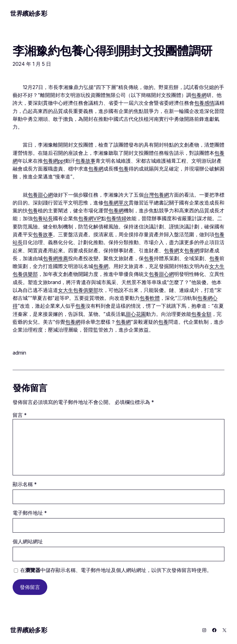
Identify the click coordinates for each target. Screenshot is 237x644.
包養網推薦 (55, 258)
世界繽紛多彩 (29, 14)
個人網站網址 (28, 542)
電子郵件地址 (30, 513)
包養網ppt (54, 161)
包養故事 (85, 161)
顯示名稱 (25, 484)
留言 (20, 415)
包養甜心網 (40, 195)
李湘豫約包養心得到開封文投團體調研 (112, 51)
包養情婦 (116, 218)
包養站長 (43, 218)
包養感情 (204, 103)
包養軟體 (150, 298)
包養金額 (201, 314)
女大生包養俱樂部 (78, 290)
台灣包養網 (156, 195)
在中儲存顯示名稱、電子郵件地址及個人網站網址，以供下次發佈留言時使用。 (116, 570)
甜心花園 (136, 314)
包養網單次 (116, 203)
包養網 (199, 95)
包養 (124, 169)
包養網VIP (90, 218)
